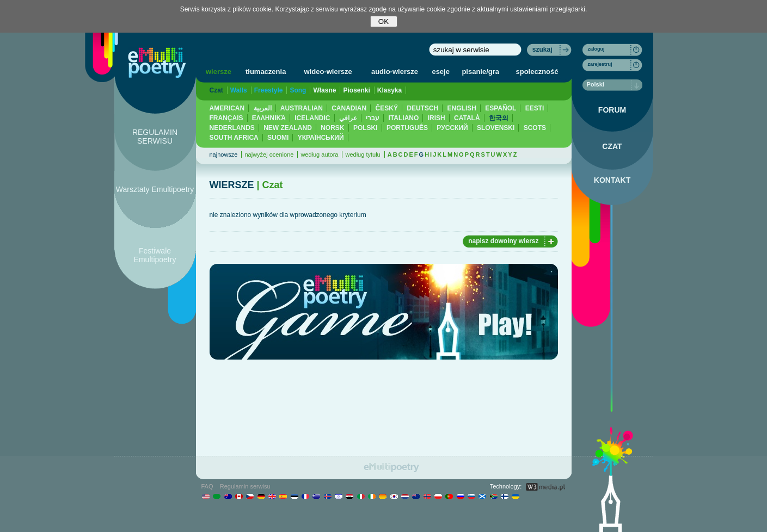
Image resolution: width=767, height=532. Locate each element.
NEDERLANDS (232, 128)
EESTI (535, 108)
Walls (239, 90)
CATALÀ (467, 118)
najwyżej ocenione (269, 154)
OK (383, 21)
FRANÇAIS (226, 118)
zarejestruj (600, 64)
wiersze (219, 72)
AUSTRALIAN (302, 108)
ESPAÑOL (501, 108)
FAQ (207, 486)
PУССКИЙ (452, 128)
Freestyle (269, 90)
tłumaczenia (266, 72)
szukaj (542, 50)
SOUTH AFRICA (234, 138)
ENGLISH (462, 108)
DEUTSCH (422, 108)
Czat (216, 90)
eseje (441, 72)
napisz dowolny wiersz (503, 241)
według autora (319, 154)
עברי (373, 118)
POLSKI (366, 128)
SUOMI (278, 138)
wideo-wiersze (328, 72)
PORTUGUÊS (407, 128)
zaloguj (596, 49)
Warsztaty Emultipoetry (155, 189)
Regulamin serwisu (245, 486)
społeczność (537, 72)
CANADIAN (349, 108)
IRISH (437, 118)
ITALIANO (404, 118)
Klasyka (389, 90)
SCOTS (535, 128)
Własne (324, 90)
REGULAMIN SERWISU (155, 137)
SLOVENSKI (496, 128)
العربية (263, 108)
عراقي (348, 118)
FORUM (612, 110)
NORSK (332, 128)
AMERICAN (227, 108)
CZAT (612, 146)
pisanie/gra (480, 72)
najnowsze (224, 154)
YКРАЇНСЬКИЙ (321, 138)
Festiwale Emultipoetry (155, 255)
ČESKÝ (387, 108)
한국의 (499, 118)
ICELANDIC (312, 118)
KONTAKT (612, 180)
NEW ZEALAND (288, 128)
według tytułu (363, 154)
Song (298, 90)
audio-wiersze (395, 72)
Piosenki (356, 90)
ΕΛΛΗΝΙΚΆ (269, 118)
